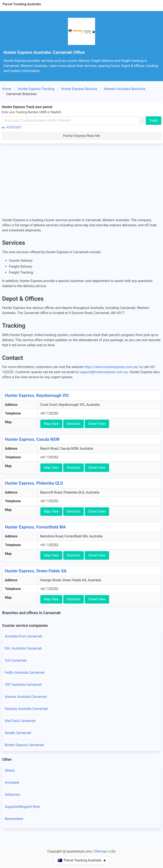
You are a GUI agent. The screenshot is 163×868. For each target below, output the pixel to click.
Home (7, 89)
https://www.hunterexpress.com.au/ (111, 367)
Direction (74, 424)
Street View (97, 424)
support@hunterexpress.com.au (104, 372)
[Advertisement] (81, 184)
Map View (51, 424)
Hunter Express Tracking (36, 89)
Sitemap (100, 851)
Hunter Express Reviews (79, 89)
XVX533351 (14, 127)
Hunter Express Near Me (82, 136)
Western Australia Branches (125, 89)
